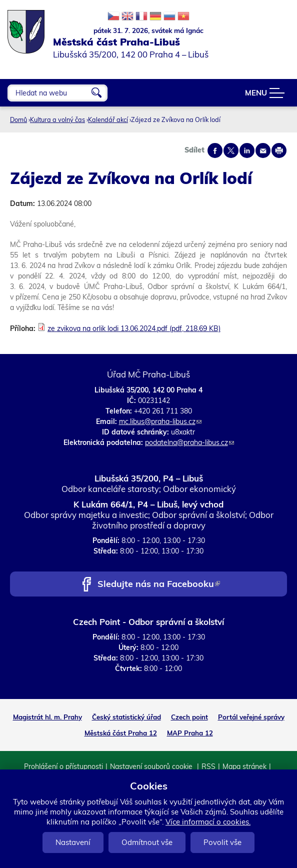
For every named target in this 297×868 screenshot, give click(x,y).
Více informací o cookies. (208, 822)
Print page (279, 150)
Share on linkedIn (247, 150)
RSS (208, 766)
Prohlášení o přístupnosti (63, 766)
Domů (18, 119)
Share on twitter (231, 150)
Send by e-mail (263, 150)
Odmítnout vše (147, 842)
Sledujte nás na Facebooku (159, 585)
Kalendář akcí (108, 119)
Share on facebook (215, 150)
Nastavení (73, 842)
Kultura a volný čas (57, 119)
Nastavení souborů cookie (152, 766)
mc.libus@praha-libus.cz (160, 421)
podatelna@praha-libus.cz (189, 442)
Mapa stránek (244, 766)
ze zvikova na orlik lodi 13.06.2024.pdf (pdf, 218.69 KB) (134, 328)
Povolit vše (222, 842)
